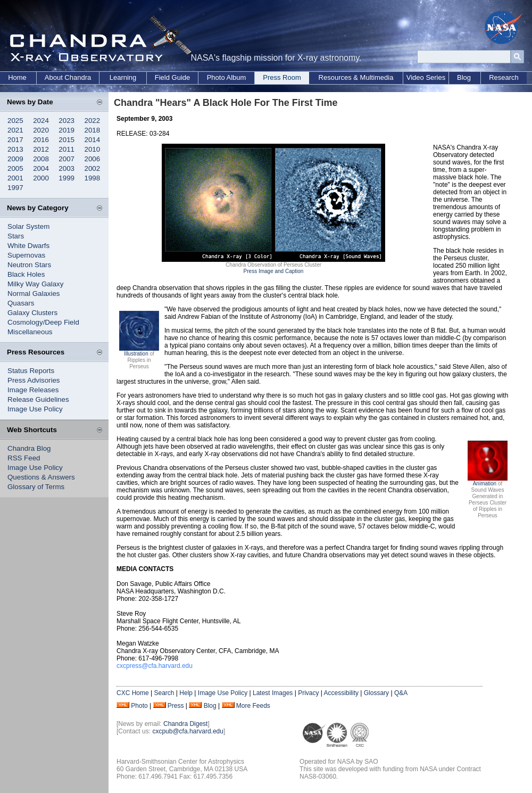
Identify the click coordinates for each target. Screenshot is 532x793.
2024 (41, 121)
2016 (41, 140)
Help (186, 693)
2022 (93, 121)
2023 (66, 121)
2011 (66, 149)
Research (504, 77)
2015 (66, 140)
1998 (93, 178)
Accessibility (341, 693)
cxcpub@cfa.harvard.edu (188, 731)
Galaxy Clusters (32, 313)
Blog (464, 77)
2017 (15, 140)
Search (164, 693)
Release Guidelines (38, 399)
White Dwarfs (28, 246)
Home (17, 77)
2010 (93, 149)
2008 (41, 159)
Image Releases (33, 390)
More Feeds (253, 706)
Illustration (136, 354)
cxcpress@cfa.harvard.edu (155, 666)
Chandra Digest (185, 724)
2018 (93, 130)
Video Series (426, 77)
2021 (15, 130)
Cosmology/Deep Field (43, 322)
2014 (93, 140)
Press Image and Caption (274, 271)
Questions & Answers (41, 477)
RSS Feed (24, 458)
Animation (485, 484)
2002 (93, 168)
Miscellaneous (30, 332)
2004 (41, 168)
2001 (15, 178)
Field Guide (172, 77)
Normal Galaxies (34, 294)
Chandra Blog (29, 448)
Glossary (376, 693)
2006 (93, 159)
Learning (123, 77)
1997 (15, 188)
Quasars (21, 303)
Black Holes (26, 274)
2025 (15, 121)
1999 (66, 178)
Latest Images (273, 693)
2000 (41, 178)
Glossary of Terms (36, 487)
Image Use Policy (35, 409)
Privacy (308, 693)
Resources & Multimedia (356, 77)
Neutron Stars (29, 265)
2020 (41, 130)
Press (176, 706)
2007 (66, 159)
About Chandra (68, 77)
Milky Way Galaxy (35, 284)
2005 (15, 168)
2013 (15, 149)
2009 (15, 159)
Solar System (28, 226)
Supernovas (26, 255)
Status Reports (31, 371)
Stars (16, 236)
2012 (41, 149)
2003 (66, 168)
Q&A (401, 693)
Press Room (282, 77)
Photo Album (227, 77)
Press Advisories (34, 380)
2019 (66, 130)
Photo (139, 706)
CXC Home (133, 693)
